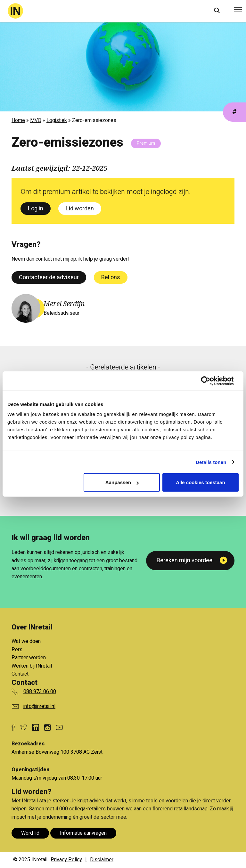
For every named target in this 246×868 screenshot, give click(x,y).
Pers (17, 650)
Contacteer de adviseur (49, 277)
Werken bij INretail (32, 666)
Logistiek (57, 120)
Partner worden (29, 658)
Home (18, 120)
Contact (20, 674)
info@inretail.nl (39, 706)
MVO (36, 120)
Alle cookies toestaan (200, 482)
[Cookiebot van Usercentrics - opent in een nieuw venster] (211, 381)
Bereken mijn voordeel (185, 560)
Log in (36, 209)
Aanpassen (122, 482)
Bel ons (111, 277)
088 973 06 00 (40, 692)
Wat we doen (26, 641)
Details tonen (211, 462)
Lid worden (80, 209)
